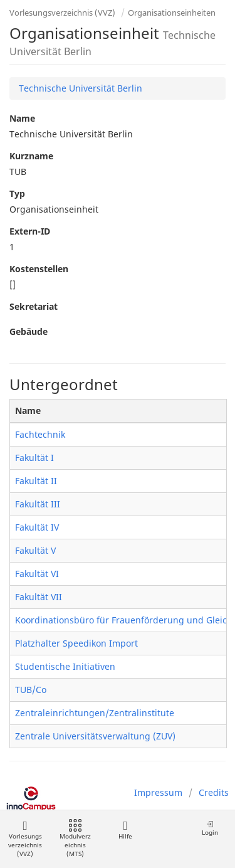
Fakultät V (35, 550)
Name (22, 118)
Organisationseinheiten (172, 13)
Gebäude (29, 331)
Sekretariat (34, 306)
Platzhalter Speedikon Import (76, 643)
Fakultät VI (37, 574)
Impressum (158, 792)
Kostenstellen (39, 269)
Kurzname (31, 156)
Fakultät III (38, 504)
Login (210, 828)
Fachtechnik (40, 434)
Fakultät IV (37, 527)
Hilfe (125, 830)
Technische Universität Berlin (81, 88)
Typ (17, 193)
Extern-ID (30, 231)
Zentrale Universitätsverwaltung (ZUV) (95, 736)
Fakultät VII (39, 597)
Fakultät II (36, 481)
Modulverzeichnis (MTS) (75, 839)
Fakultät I (34, 458)
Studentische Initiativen (65, 666)
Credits (214, 792)
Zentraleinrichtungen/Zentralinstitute (95, 713)
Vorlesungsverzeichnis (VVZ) (62, 13)
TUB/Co (31, 690)
